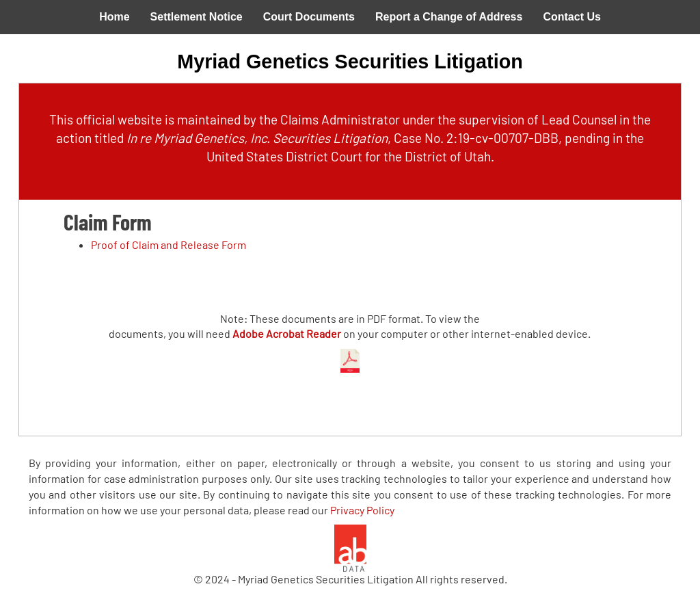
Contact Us (571, 17)
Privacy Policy (362, 510)
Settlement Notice (197, 17)
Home (114, 17)
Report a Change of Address (449, 17)
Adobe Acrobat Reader (287, 333)
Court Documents (309, 17)
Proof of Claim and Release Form (169, 244)
